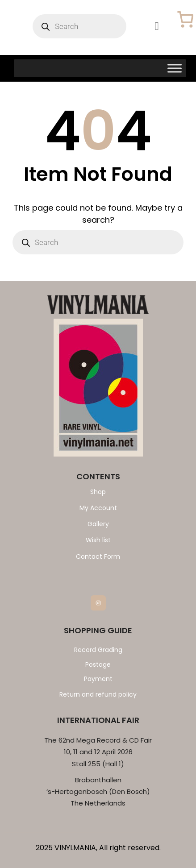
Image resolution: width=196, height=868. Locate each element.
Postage (98, 664)
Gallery (98, 524)
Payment (98, 679)
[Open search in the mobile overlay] (79, 26)
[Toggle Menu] (175, 68)
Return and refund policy (98, 694)
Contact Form (98, 557)
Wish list (98, 540)
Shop (98, 492)
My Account (98, 508)
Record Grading (98, 650)
